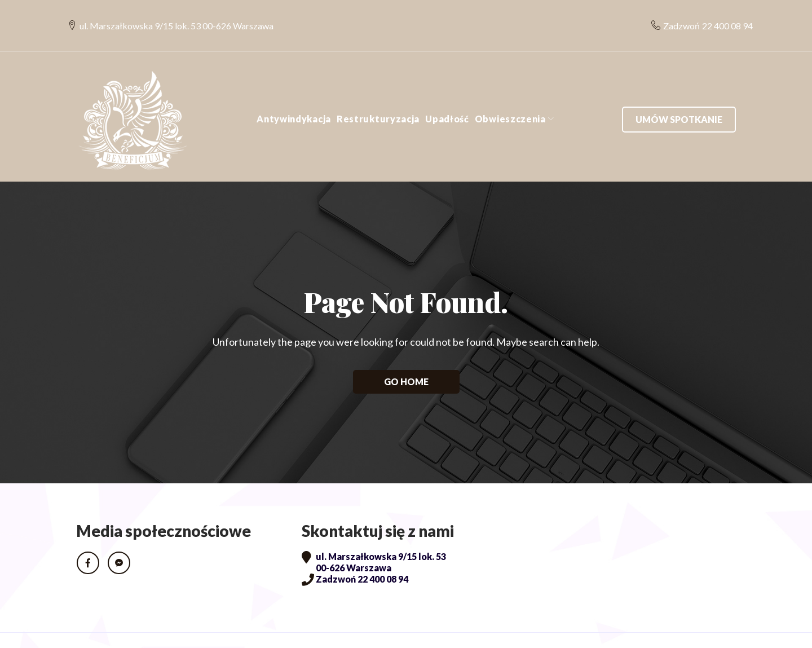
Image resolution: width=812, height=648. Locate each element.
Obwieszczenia (510, 96)
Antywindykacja (294, 96)
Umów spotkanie (679, 97)
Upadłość (447, 96)
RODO (93, 629)
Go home (406, 359)
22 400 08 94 (719, 14)
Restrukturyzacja (378, 96)
